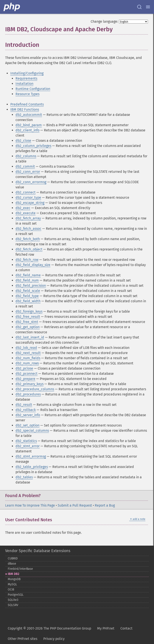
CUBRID (13, 558)
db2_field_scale (28, 291)
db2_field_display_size (33, 265)
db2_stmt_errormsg (31, 456)
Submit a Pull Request (75, 505)
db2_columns (26, 156)
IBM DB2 (13, 574)
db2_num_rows (27, 363)
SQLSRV (13, 605)
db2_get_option (28, 327)
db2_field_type (27, 296)
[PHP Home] (12, 7)
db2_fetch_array (28, 218)
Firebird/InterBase (20, 569)
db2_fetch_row (27, 260)
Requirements (26, 78)
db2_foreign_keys (29, 311)
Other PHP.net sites (23, 639)
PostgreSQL (16, 595)
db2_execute (26, 213)
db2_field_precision (31, 286)
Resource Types (27, 94)
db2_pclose (24, 368)
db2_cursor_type (28, 198)
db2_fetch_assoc (28, 229)
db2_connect (26, 192)
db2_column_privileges (33, 146)
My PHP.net (106, 628)
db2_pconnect (26, 374)
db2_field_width (28, 301)
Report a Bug (105, 505)
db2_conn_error (28, 172)
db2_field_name (28, 275)
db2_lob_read (26, 348)
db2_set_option (27, 425)
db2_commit (25, 166)
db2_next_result (28, 353)
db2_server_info (28, 415)
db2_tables (24, 477)
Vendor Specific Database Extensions (38, 551)
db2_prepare (25, 379)
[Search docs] (139, 7)
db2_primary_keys (30, 384)
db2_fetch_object (29, 249)
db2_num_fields (28, 358)
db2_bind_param (29, 125)
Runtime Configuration (33, 89)
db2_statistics (26, 441)
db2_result (24, 405)
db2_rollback (26, 410)
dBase (12, 564)
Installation (24, 84)
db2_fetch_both (28, 239)
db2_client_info (27, 130)
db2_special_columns (32, 431)
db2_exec (23, 208)
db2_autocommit (29, 115)
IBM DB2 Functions (25, 109)
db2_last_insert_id (30, 337)
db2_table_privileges (32, 467)
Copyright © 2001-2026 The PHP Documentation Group (49, 628)
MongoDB (14, 579)
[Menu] (148, 7)
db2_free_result (28, 317)
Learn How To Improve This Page (30, 505)
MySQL (12, 584)
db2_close (23, 141)
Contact (126, 628)
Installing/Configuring (27, 73)
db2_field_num (27, 280)
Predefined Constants (27, 104)
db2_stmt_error (28, 446)
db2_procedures (28, 394)
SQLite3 (13, 600)
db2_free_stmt (27, 322)
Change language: (104, 21)
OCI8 (11, 590)
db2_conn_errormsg (31, 182)
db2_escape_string (30, 203)
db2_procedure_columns (35, 389)
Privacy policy (54, 639)
